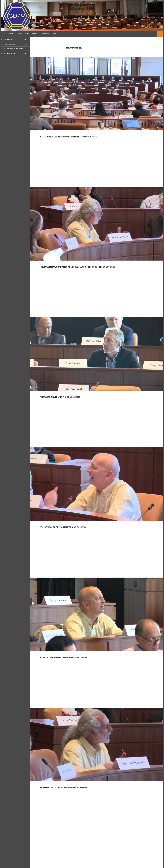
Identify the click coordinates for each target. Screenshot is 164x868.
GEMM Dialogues (11, 39)
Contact (45, 34)
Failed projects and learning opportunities (91, 796)
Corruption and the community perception (90, 666)
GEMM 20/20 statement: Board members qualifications (84, 138)
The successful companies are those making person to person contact (91, 273)
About (19, 34)
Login (54, 34)
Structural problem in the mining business (89, 536)
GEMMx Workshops (12, 44)
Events (34, 34)
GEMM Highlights (12, 54)
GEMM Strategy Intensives (15, 49)
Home (11, 34)
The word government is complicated (84, 405)
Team (27, 34)
